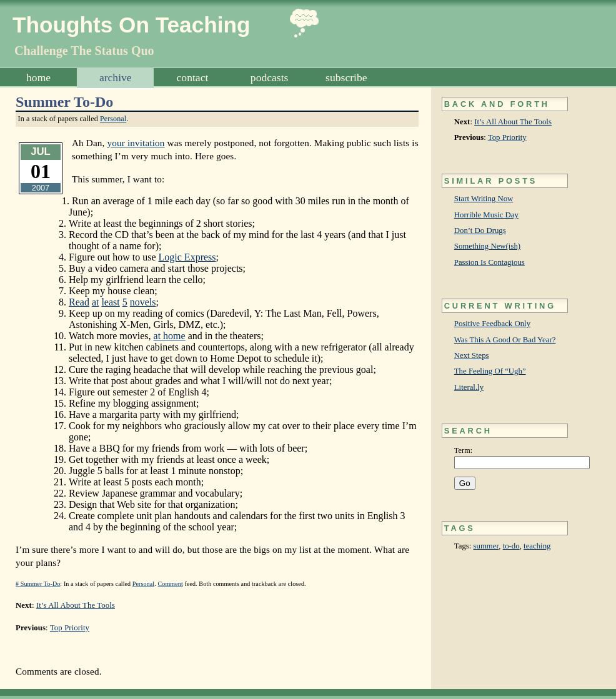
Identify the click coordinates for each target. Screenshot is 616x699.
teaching (537, 546)
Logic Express (187, 257)
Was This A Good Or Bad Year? (505, 340)
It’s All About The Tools (513, 122)
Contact (193, 77)
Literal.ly (469, 387)
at (96, 302)
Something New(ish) (487, 246)
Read (79, 302)
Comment (171, 584)
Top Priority (507, 137)
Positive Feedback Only (492, 324)
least (110, 302)
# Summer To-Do (38, 584)
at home (170, 336)
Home (38, 77)
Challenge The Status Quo (84, 51)
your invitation (136, 143)
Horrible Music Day (486, 215)
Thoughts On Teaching (132, 25)
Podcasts (270, 77)
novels (143, 302)
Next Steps (472, 355)
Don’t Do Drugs (480, 231)
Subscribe (346, 77)
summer (486, 546)
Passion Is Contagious (489, 262)
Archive (116, 77)
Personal (113, 119)
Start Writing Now (484, 199)
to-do (511, 546)
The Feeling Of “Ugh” (490, 371)
